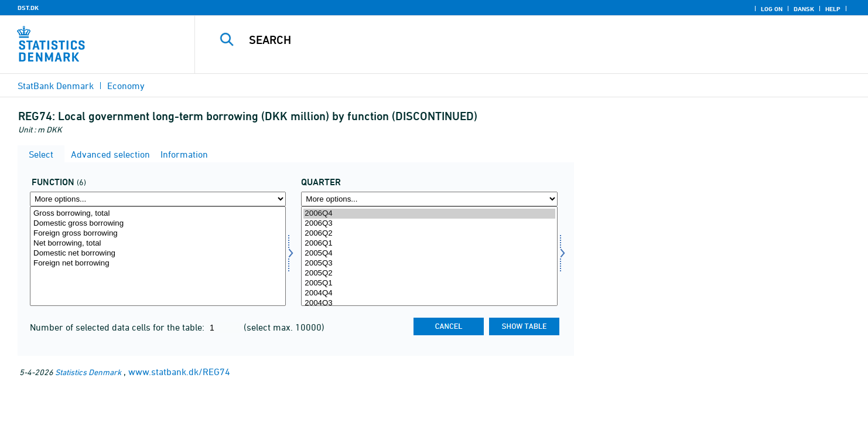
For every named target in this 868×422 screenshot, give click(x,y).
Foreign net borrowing (158, 263)
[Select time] (429, 256)
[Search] (510, 40)
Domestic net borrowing (158, 253)
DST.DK (28, 8)
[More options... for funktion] (158, 199)
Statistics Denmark (88, 372)
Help (833, 9)
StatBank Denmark (56, 86)
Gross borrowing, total (158, 214)
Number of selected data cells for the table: (118, 327)
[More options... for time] (429, 199)
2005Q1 (429, 283)
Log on (772, 9)
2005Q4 (429, 253)
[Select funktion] (158, 256)
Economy (126, 86)
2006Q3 (429, 224)
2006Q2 (429, 234)
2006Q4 (429, 214)
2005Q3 (429, 263)
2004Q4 (429, 293)
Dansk (804, 9)
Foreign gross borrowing (158, 234)
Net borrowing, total (158, 244)
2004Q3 (429, 303)
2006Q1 (429, 244)
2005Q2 (429, 273)
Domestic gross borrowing (158, 224)
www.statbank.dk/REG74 (179, 372)
